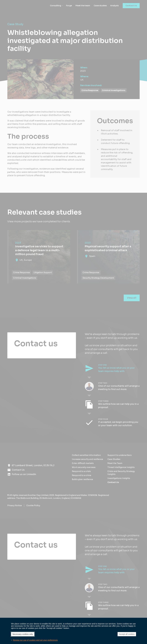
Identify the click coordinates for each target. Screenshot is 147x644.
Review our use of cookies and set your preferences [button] (35, 640)
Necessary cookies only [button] (23, 634)
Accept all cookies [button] (127, 634)
